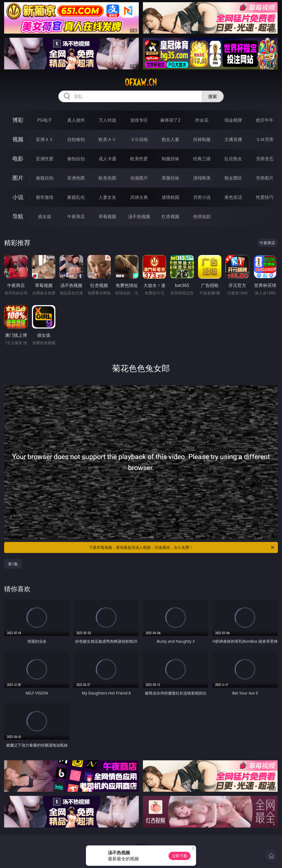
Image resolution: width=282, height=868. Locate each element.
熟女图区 (233, 178)
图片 (18, 178)
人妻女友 (107, 197)
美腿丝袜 (170, 178)
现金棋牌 (233, 120)
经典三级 (202, 159)
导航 (18, 216)
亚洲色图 (76, 178)
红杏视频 (170, 216)
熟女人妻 (170, 139)
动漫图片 (139, 178)
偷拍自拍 (76, 159)
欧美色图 (107, 178)
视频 (18, 139)
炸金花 (202, 120)
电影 (18, 158)
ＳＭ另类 (265, 139)
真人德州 (76, 120)
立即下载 (180, 856)
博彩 (18, 120)
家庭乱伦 (76, 197)
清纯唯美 (202, 178)
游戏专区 (139, 120)
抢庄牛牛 (265, 120)
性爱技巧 (265, 197)
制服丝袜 (170, 159)
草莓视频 (107, 216)
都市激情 (45, 197)
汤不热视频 (139, 216)
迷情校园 (170, 197)
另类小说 (202, 197)
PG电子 (44, 120)
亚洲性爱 (45, 159)
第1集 (13, 564)
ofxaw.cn (141, 82)
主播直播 (233, 139)
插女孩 (45, 216)
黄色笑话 (233, 197)
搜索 (213, 96)
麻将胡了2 (170, 120)
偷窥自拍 (45, 178)
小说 (18, 197)
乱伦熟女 (233, 159)
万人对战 (107, 120)
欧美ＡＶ (107, 139)
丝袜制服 (202, 139)
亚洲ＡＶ (45, 139)
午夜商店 (76, 216)
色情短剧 (202, 216)
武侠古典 (139, 197)
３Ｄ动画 (139, 139)
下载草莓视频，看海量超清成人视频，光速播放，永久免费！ (182, 547)
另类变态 (265, 159)
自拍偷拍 (76, 139)
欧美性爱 (139, 159)
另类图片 (265, 178)
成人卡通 (107, 159)
